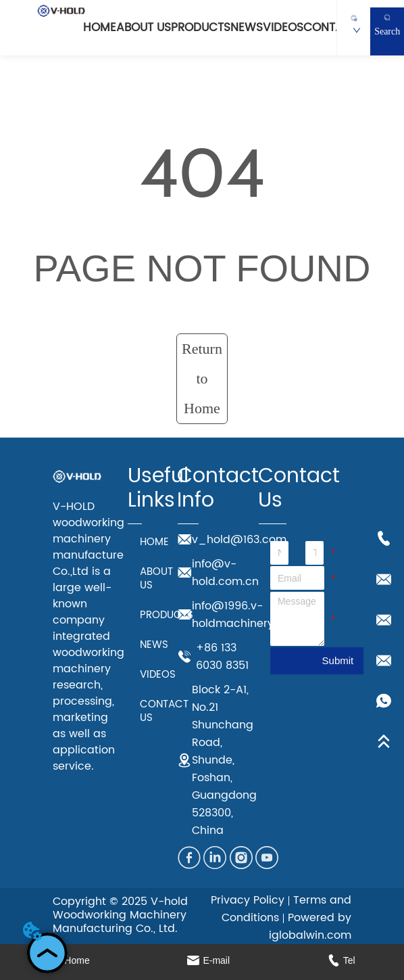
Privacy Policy (248, 900)
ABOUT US (144, 28)
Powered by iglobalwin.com (310, 927)
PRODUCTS (201, 28)
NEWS (247, 28)
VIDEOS (283, 28)
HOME (100, 28)
